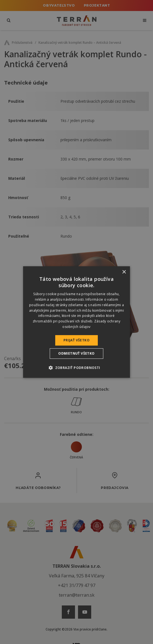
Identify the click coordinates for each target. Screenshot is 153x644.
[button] (76, 368)
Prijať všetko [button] (76, 340)
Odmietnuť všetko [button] (76, 353)
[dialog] (77, 322)
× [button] (124, 272)
